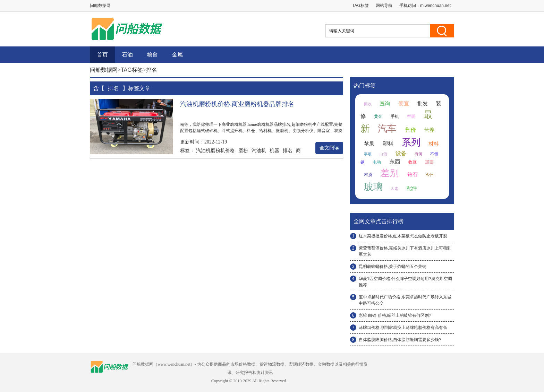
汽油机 (259, 150)
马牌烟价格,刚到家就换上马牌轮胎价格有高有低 (403, 328)
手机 (395, 116)
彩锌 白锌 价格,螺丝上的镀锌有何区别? (395, 315)
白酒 (383, 154)
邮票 (429, 162)
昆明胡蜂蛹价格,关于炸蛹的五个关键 (393, 267)
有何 (418, 154)
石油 (127, 55)
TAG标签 (360, 6)
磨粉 (243, 150)
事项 (368, 154)
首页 (102, 55)
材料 (434, 144)
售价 (410, 130)
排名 (288, 150)
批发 (423, 104)
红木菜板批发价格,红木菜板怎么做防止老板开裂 (403, 236)
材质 (368, 175)
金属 (177, 55)
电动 (377, 162)
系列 (411, 142)
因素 (394, 189)
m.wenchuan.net (435, 6)
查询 (385, 104)
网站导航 (384, 6)
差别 (390, 173)
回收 (368, 104)
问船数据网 (104, 70)
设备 (401, 153)
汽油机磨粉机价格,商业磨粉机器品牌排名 (237, 104)
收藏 (413, 162)
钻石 (413, 174)
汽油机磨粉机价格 (215, 150)
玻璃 (373, 187)
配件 (412, 188)
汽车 (387, 129)
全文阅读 (329, 148)
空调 (411, 116)
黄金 (378, 116)
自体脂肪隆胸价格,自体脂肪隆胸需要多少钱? (400, 340)
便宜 (404, 103)
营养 (429, 130)
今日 (430, 175)
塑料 (388, 144)
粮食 (152, 55)
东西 (395, 162)
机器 (274, 150)
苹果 (369, 144)
